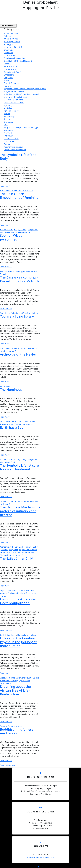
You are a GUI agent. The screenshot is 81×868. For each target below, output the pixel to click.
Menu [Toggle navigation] (7, 3)
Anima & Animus (11, 39)
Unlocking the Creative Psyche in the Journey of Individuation (18, 642)
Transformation (10, 141)
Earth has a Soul (12, 427)
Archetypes (9, 44)
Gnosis (7, 80)
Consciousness (10, 55)
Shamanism (9, 122)
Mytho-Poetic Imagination (15, 150)
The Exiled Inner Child (17, 558)
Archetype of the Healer (18, 354)
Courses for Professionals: (40, 823)
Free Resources (40, 820)
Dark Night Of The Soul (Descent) (18, 61)
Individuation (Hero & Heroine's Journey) (21, 94)
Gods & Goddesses (12, 83)
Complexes (8, 53)
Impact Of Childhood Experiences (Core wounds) (25, 89)
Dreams (7, 64)
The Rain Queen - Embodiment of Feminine (19, 196)
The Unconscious (11, 139)
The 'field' (8, 133)
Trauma (7, 144)
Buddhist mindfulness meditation (17, 731)
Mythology (8, 105)
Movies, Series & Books (14, 103)
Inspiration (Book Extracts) (15, 97)
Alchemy (7, 36)
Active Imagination (12, 33)
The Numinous (11, 390)
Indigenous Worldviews (14, 91)
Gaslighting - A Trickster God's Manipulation (18, 601)
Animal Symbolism (12, 42)
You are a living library (17, 316)
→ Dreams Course (40, 828)
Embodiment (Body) (12, 72)
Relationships (10, 116)
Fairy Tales (8, 78)
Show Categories (8, 26)
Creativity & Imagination (14, 58)
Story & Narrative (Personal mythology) (21, 127)
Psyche (7, 114)
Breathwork (9, 50)
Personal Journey (11, 111)
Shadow (7, 119)
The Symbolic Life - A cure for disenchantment (19, 467)
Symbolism (8, 130)
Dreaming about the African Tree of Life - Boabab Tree (15, 690)
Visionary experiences (13, 147)
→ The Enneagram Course (40, 826)
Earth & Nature (10, 67)
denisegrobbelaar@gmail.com (40, 857)
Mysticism (8, 108)
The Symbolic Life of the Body (18, 157)
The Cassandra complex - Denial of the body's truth (19, 279)
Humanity (8, 86)
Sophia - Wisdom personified (13, 237)
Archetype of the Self (13, 47)
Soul (6, 125)
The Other (8, 136)
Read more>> (6, 186)
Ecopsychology (10, 69)
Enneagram (9, 75)
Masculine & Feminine (13, 100)
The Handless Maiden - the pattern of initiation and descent (20, 511)
